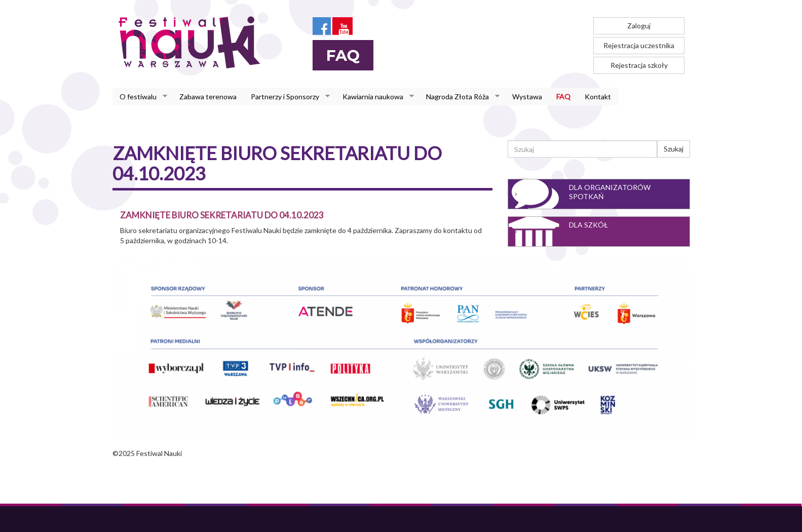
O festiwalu (140, 97)
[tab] (599, 194)
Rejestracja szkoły (639, 65)
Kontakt (598, 97)
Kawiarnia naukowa (375, 97)
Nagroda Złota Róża (459, 97)
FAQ (563, 97)
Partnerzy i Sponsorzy (287, 97)
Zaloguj (639, 26)
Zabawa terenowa (208, 97)
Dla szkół (588, 225)
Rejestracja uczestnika (639, 45)
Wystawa (527, 97)
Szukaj (674, 149)
